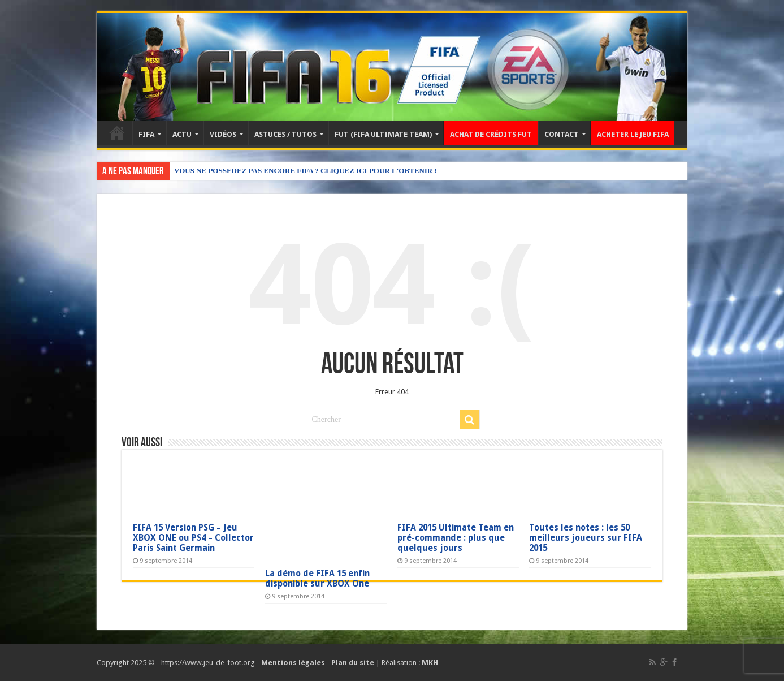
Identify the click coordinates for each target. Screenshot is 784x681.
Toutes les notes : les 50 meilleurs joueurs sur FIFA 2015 (586, 538)
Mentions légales (293, 663)
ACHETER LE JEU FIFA (633, 134)
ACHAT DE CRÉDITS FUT (491, 134)
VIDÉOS (223, 134)
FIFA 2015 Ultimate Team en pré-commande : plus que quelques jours (456, 538)
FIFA (146, 134)
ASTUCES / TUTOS (285, 134)
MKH (430, 663)
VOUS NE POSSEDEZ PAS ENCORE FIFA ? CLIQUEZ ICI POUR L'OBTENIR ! (306, 171)
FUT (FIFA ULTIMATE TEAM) (383, 134)
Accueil (117, 133)
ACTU (182, 134)
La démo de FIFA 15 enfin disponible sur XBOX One (317, 579)
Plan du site (353, 663)
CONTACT (562, 134)
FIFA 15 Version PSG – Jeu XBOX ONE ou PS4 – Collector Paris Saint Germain (193, 538)
